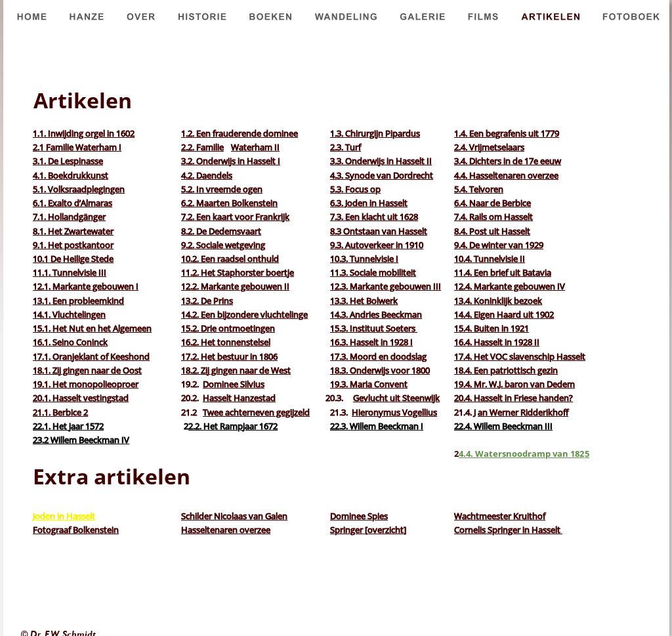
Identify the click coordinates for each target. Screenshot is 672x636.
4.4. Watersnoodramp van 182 (521, 454)
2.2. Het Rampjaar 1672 (233, 426)
